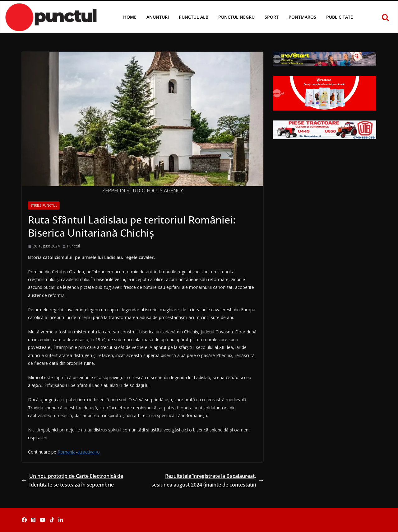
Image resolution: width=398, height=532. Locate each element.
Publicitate (340, 17)
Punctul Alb (194, 17)
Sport (272, 17)
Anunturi (158, 17)
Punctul (74, 246)
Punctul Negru (236, 17)
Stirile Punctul (44, 205)
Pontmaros (302, 17)
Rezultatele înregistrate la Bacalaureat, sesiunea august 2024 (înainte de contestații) (207, 480)
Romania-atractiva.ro (79, 452)
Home (130, 17)
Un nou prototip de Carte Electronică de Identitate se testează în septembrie (72, 480)
